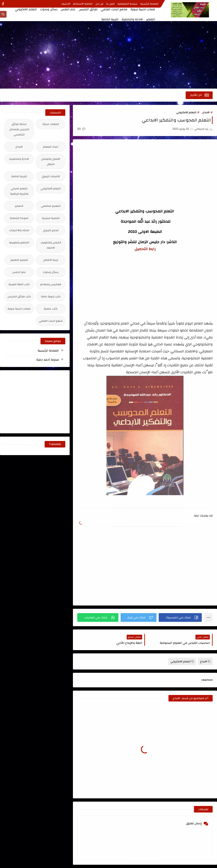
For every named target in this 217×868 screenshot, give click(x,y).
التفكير (151, 19)
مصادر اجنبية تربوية (143, 9)
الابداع (206, 112)
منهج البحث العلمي (51, 321)
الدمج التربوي (51, 230)
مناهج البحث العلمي (114, 9)
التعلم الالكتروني (26, 9)
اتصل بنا (110, 4)
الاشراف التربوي (51, 176)
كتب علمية (51, 309)
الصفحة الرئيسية (149, 4)
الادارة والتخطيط (132, 19)
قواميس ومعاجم (51, 284)
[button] (180, 617)
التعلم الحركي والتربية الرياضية (19, 191)
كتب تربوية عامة (51, 296)
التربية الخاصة (110, 19)
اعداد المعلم (51, 147)
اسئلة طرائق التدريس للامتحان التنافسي (19, 129)
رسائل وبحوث (49, 9)
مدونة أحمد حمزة (48, 360)
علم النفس (68, 9)
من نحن (99, 4)
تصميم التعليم (19, 260)
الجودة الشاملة (19, 218)
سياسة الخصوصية (127, 4)
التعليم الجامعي (51, 206)
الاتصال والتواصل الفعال (51, 161)
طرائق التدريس (88, 9)
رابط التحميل (145, 249)
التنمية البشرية (51, 218)
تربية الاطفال (51, 260)
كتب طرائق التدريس (19, 296)
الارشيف (66, 4)
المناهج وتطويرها (19, 242)
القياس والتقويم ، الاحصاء (51, 245)
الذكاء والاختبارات (19, 230)
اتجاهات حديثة (51, 124)
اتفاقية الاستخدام (83, 4)
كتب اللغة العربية (19, 284)
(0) (81, 129)
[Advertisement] (108, 55)
